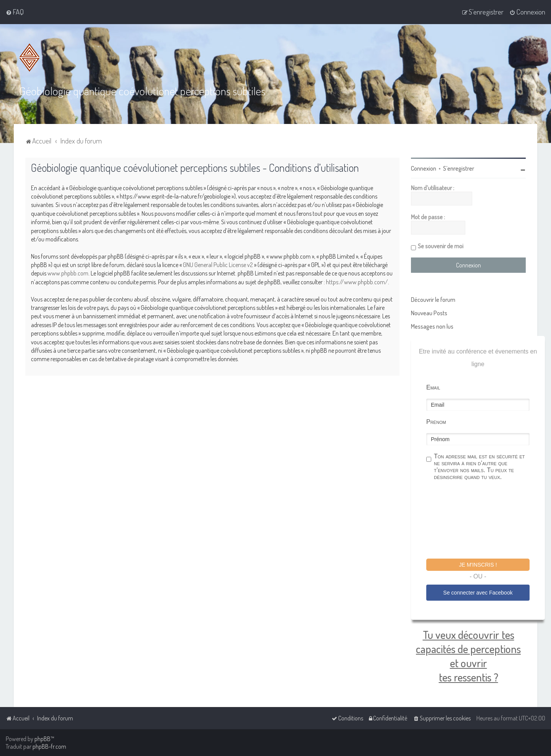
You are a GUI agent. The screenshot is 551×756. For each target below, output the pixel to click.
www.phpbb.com (68, 273)
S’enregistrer (459, 168)
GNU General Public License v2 (218, 265)
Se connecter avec (478, 593)
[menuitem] (15, 12)
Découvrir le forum (433, 300)
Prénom (436, 422)
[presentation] (484, 521)
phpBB (42, 739)
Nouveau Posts (429, 313)
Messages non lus (432, 326)
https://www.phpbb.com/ (357, 282)
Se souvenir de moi (441, 246)
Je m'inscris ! (478, 565)
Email (433, 387)
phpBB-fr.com (49, 746)
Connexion (424, 168)
